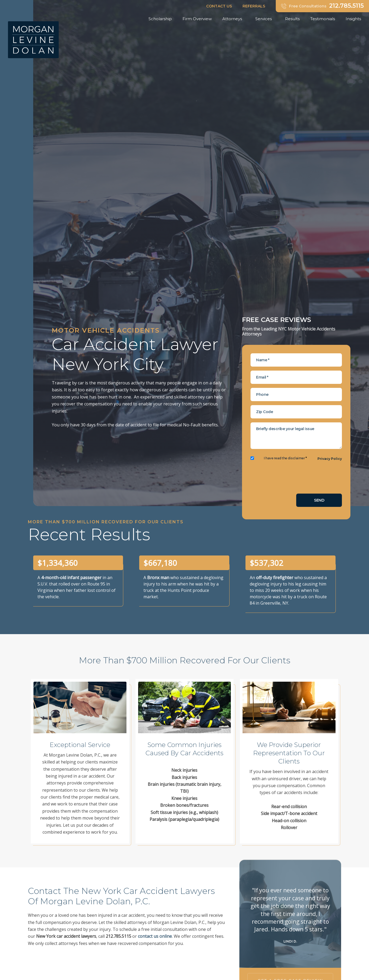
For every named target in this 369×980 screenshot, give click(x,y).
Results (292, 19)
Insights (355, 19)
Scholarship (160, 19)
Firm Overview (197, 19)
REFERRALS (254, 6)
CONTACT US (219, 6)
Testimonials (323, 19)
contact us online (155, 936)
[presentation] (291, 479)
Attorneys (234, 19)
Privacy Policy (330, 459)
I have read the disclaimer (285, 458)
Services (265, 19)
